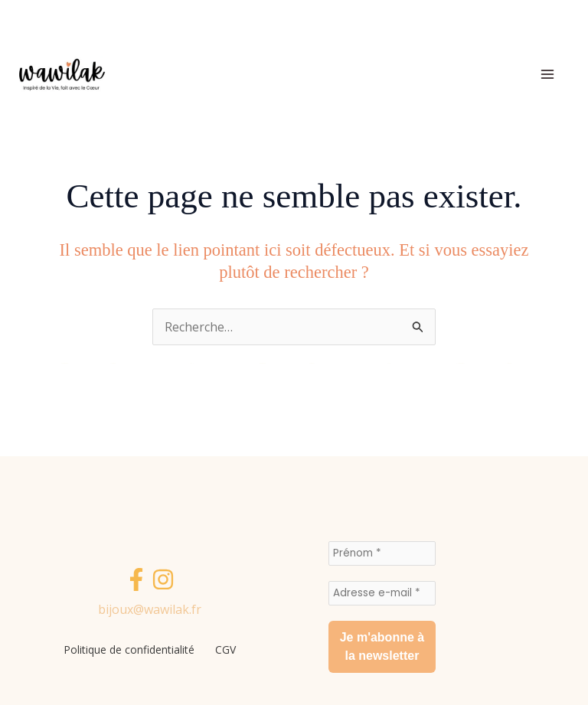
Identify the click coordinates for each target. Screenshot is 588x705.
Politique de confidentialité (127, 650)
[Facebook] (136, 580)
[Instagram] (163, 580)
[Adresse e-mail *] (382, 593)
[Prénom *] (382, 553)
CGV (228, 650)
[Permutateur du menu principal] (547, 74)
